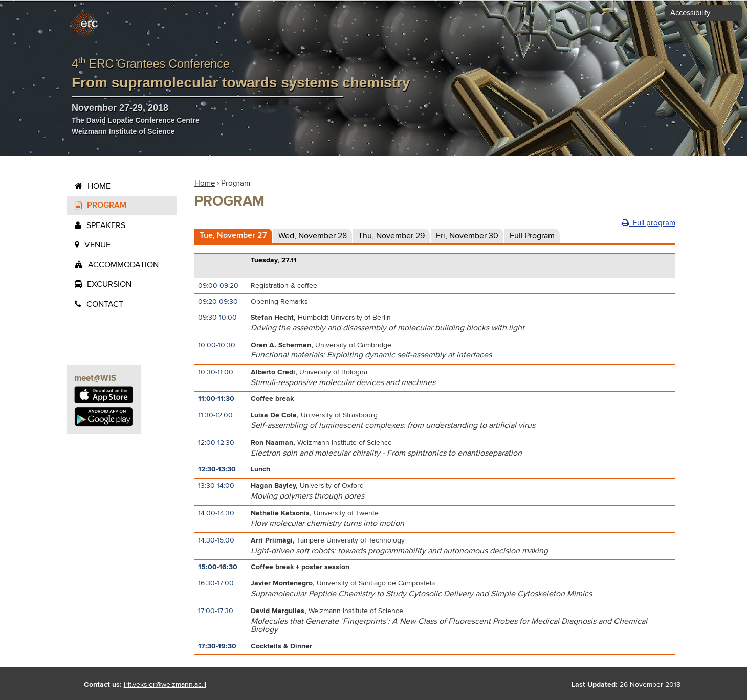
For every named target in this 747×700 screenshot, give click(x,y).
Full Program (532, 236)
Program (107, 205)
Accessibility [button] (690, 13)
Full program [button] (649, 223)
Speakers (106, 225)
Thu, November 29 (391, 236)
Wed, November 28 (313, 236)
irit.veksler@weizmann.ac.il (165, 685)
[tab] (233, 236)
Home (99, 186)
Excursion (109, 284)
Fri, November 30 (467, 236)
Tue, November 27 (233, 235)
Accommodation (123, 265)
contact (105, 304)
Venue (97, 245)
